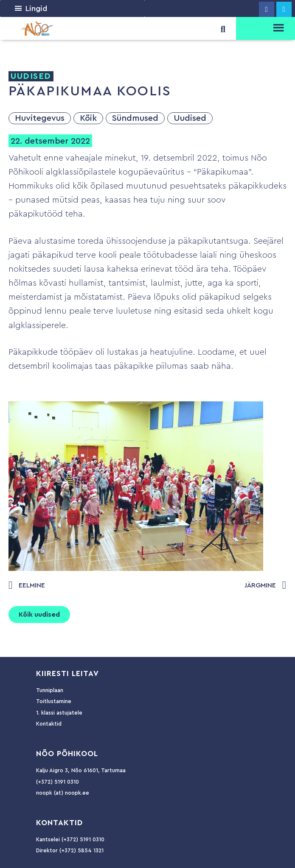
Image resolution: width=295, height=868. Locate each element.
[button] (36, 8)
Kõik (88, 118)
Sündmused (135, 118)
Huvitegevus (40, 118)
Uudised (190, 118)
